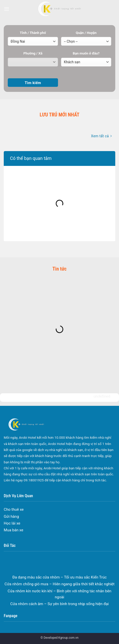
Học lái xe (12, 523)
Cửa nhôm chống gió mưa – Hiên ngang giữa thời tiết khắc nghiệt (59, 587)
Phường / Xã (33, 53)
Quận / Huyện (86, 33)
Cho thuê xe (14, 509)
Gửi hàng (11, 517)
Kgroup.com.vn (68, 638)
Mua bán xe (13, 530)
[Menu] (7, 9)
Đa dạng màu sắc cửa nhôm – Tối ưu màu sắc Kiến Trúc (59, 580)
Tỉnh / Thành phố (33, 33)
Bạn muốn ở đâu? (86, 53)
